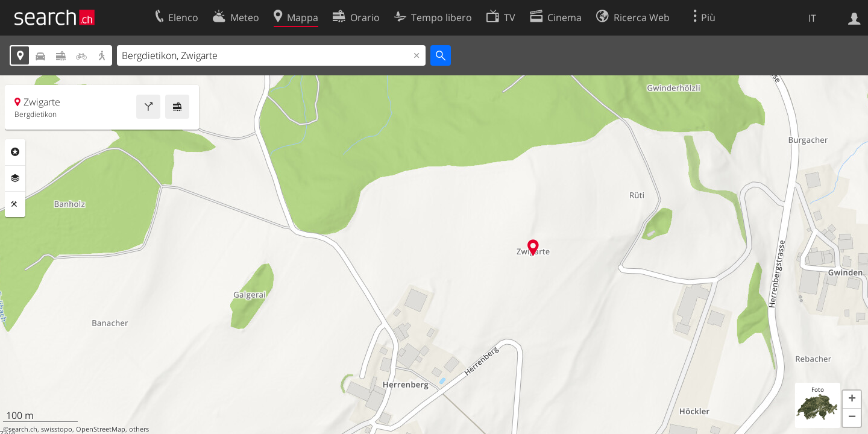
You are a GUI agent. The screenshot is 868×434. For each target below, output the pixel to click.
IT (812, 18)
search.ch (23, 429)
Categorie (15, 152)
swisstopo (57, 429)
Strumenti (15, 204)
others (139, 429)
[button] (852, 400)
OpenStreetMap (101, 429)
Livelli (15, 178)
